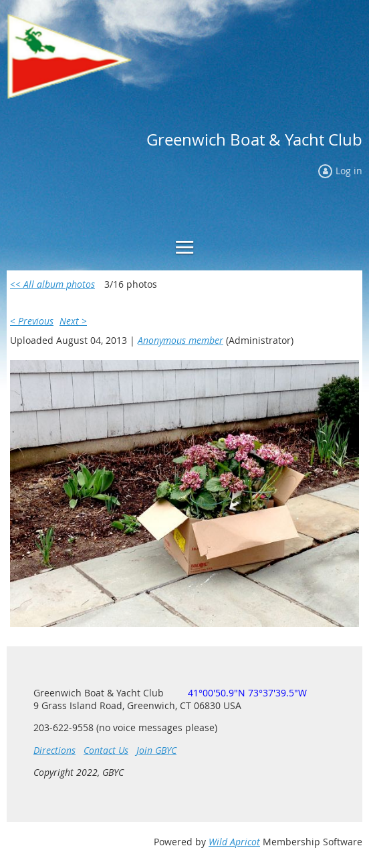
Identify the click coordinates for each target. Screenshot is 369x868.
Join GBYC (156, 750)
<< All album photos (52, 284)
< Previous (32, 321)
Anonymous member (180, 340)
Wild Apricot (234, 842)
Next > (73, 321)
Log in (349, 171)
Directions (54, 750)
